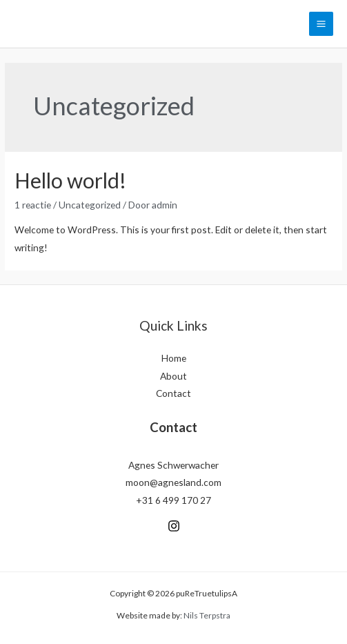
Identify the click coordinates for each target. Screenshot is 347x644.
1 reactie (33, 205)
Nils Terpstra (207, 615)
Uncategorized (90, 205)
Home (174, 358)
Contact (173, 393)
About (173, 376)
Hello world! (70, 180)
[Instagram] (174, 526)
